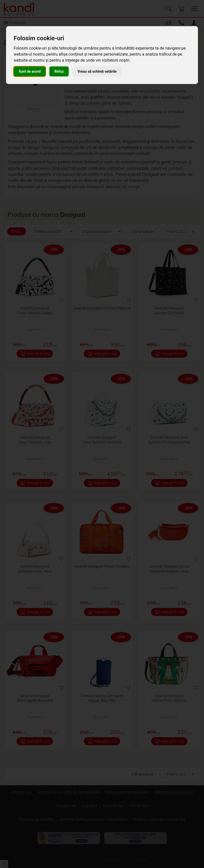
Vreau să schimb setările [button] (97, 71)
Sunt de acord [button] (30, 71)
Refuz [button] (59, 71)
